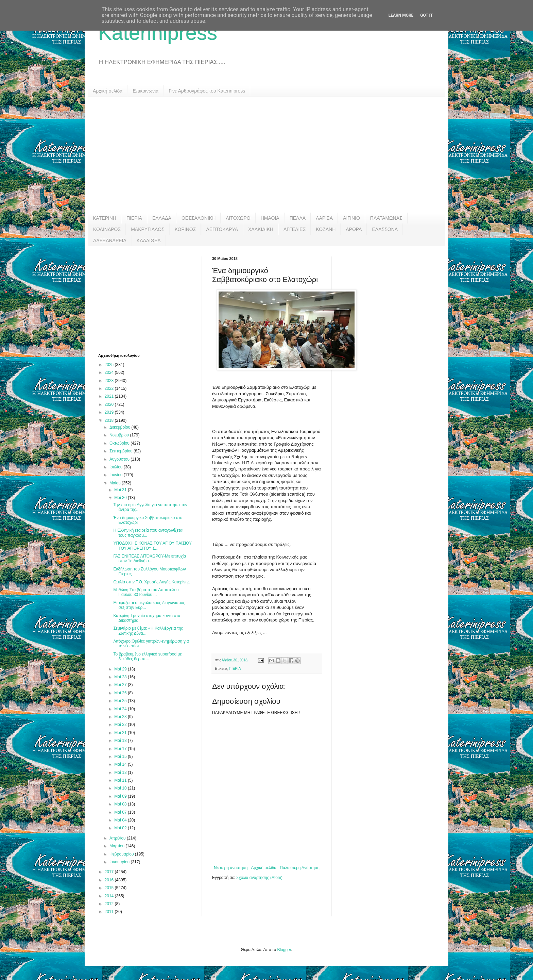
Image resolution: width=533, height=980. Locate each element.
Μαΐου (116, 483)
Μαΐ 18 (121, 741)
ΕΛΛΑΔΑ (162, 218)
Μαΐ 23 (121, 717)
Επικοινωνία (145, 91)
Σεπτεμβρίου (122, 451)
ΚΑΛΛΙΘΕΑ (149, 240)
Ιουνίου (117, 475)
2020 (110, 404)
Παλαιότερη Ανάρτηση (300, 868)
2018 (110, 420)
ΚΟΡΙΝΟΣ (185, 229)
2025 (110, 365)
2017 (110, 872)
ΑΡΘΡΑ (354, 229)
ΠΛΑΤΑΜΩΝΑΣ (386, 218)
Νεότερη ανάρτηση (231, 868)
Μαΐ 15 (121, 757)
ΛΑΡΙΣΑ (324, 218)
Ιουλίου (117, 467)
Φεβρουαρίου (122, 854)
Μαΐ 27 (121, 685)
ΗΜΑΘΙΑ (270, 218)
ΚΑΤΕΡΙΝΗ (105, 218)
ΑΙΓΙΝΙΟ (351, 218)
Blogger (284, 950)
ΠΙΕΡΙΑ (134, 218)
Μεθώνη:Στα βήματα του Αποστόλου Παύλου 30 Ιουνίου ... (146, 592)
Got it (426, 15)
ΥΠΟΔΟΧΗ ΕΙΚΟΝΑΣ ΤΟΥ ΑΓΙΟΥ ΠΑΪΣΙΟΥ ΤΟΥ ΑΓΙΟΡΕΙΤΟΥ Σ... (152, 546)
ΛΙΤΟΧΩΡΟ (238, 218)
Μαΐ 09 (121, 796)
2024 (110, 372)
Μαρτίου (118, 846)
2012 (110, 904)
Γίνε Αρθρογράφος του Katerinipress (207, 91)
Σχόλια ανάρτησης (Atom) (259, 878)
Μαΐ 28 (121, 677)
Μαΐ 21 (121, 733)
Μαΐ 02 (121, 828)
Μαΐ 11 (121, 780)
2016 (110, 880)
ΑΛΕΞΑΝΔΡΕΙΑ (110, 240)
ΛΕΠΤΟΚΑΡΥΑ (222, 229)
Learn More (401, 15)
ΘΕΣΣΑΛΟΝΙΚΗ (199, 218)
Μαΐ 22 (121, 725)
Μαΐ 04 (121, 820)
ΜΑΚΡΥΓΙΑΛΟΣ (148, 229)
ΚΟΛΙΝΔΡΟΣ (107, 229)
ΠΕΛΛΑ (298, 218)
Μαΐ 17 (121, 749)
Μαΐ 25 (121, 701)
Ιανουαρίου (120, 862)
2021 (110, 396)
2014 (110, 896)
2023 (110, 381)
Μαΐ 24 (121, 709)
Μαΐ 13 (121, 773)
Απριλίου (118, 838)
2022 (110, 388)
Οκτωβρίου (120, 443)
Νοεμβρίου (120, 435)
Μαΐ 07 (121, 812)
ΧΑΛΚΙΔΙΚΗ (261, 229)
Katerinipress (158, 33)
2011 (110, 912)
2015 (110, 888)
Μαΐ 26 (121, 693)
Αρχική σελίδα (108, 91)
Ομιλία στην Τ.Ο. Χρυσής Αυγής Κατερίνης (151, 582)
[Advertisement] (266, 155)
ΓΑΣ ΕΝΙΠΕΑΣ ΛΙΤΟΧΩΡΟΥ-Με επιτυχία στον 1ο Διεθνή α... (150, 559)
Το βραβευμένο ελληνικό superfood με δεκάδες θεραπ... (147, 657)
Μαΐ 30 (121, 498)
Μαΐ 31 (121, 490)
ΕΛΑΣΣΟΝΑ (385, 229)
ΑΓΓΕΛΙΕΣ (295, 229)
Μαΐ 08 (121, 804)
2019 (110, 412)
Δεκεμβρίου (121, 427)
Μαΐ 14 (121, 764)
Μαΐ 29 (121, 669)
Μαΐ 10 (121, 788)
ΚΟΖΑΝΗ (326, 229)
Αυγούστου (120, 459)
